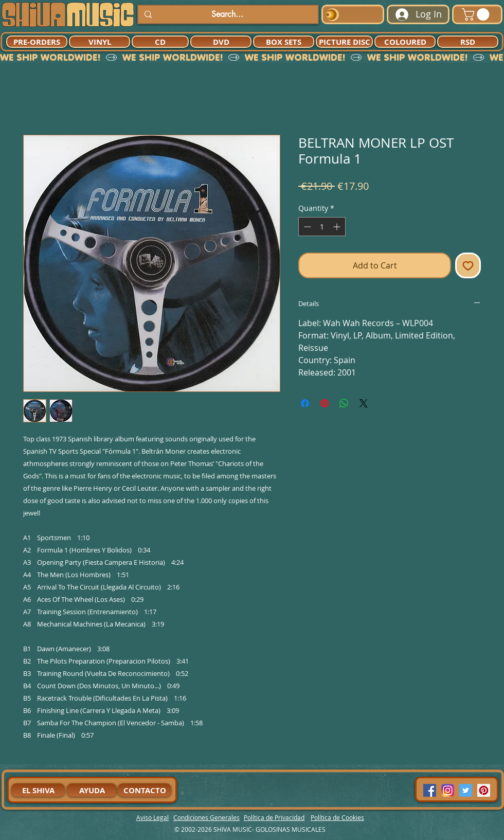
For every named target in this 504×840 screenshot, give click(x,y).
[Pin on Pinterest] (325, 403)
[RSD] (468, 42)
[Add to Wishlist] (468, 265)
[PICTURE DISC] (344, 42)
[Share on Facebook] (305, 403)
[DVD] (221, 42)
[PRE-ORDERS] (37, 42)
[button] (477, 14)
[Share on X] (364, 403)
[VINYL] (100, 42)
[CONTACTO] (145, 790)
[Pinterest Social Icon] (484, 790)
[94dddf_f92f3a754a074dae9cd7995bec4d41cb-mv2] (448, 790)
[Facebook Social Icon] (430, 790)
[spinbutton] (322, 227)
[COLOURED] (405, 42)
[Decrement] (306, 227)
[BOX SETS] (284, 42)
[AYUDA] (92, 790)
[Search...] (227, 14)
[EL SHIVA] (38, 790)
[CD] (160, 42)
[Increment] (338, 227)
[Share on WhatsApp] (344, 403)
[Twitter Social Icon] (466, 790)
